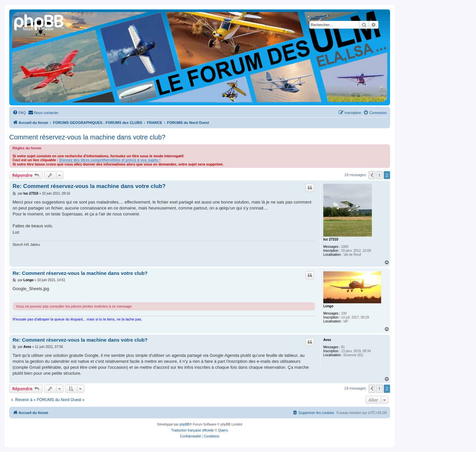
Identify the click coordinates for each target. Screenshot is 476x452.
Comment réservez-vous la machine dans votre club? (87, 137)
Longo (328, 306)
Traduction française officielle (193, 430)
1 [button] (379, 175)
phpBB (184, 424)
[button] (372, 175)
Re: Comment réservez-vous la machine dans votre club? (89, 186)
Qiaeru (223, 430)
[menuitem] (19, 113)
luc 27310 (331, 239)
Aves (327, 340)
